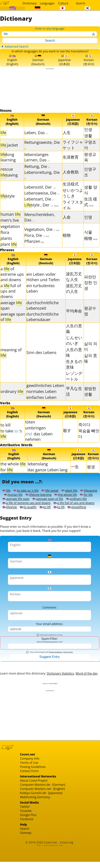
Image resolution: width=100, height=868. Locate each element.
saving (9, 183)
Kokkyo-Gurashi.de (35, 850)
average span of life (20, 518)
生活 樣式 (91, 209)
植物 (67, 243)
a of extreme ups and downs (12, 283)
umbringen (35, 437)
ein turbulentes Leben (41, 297)
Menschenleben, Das (40, 225)
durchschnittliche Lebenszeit (43, 314)
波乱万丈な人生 (74, 285)
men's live (10, 228)
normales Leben (41, 400)
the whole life (15, 513)
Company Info (31, 810)
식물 (88, 240)
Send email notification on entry (50, 674)
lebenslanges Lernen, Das (37, 165)
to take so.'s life (29, 503)
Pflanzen (34, 249)
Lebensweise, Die (42, 201)
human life (35, 508)
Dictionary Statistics (72, 716)
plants (6, 246)
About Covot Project (36, 835)
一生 (75, 477)
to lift (9, 532)
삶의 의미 (91, 355)
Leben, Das (36, 140)
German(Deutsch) (38, 67)
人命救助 (71, 180)
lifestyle (62, 527)
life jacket (56, 503)
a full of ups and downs (11, 299)
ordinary (12, 400)
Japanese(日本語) (65, 66)
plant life (78, 503)
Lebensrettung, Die (42, 182)
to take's (11, 443)
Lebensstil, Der (40, 195)
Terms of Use (68, 693)
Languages (47, 3)
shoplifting (44, 532)
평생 (91, 477)
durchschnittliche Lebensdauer (43, 325)
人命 (67, 225)
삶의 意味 (91, 367)
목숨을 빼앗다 (89, 443)
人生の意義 (74, 337)
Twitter (26, 865)
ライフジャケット (73, 152)
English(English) (12, 67)
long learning (8, 165)
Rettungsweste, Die (42, 152)
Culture (63, 3)
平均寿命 (74, 319)
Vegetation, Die (42, 237)
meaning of (11, 361)
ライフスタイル (73, 213)
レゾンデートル (74, 385)
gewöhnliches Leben (45, 394)
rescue (7, 177)
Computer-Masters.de (38, 840)
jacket (9, 153)
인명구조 (90, 180)
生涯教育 (71, 165)
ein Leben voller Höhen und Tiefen (43, 285)
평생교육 (90, 165)
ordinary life (53, 518)
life (7, 503)
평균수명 (90, 319)
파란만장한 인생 (91, 291)
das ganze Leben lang (48, 480)
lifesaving (12, 508)
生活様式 (71, 192)
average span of (13, 325)
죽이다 (84, 434)
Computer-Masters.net (38, 845)
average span (11, 314)
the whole (13, 474)
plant (9, 252)
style (8, 204)
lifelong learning (64, 508)
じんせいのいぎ (74, 349)
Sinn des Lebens (41, 361)
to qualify (83, 527)
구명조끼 (90, 152)
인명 (88, 225)
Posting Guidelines (56, 693)
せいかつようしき (73, 201)
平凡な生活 (74, 400)
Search (80, 3)
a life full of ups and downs (26, 527)
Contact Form (31, 824)
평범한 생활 (90, 400)
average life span (65, 513)
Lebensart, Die (39, 207)
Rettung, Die (37, 174)
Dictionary (30, 3)
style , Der (41, 213)
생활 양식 (91, 198)
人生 (67, 140)
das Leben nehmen (39, 446)
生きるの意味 (74, 373)
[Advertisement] (50, 96)
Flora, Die (37, 243)
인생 (88, 137)
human (10, 222)
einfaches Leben (41, 406)
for (7, 480)
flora (5, 240)
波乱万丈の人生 (74, 297)
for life (39, 513)
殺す (67, 440)
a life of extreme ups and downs (30, 522)
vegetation (10, 234)
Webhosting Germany (38, 854)
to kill (6, 434)
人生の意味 (74, 361)
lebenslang (38, 474)
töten (30, 431)
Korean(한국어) (89, 66)
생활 (88, 143)
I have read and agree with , (50, 693)
